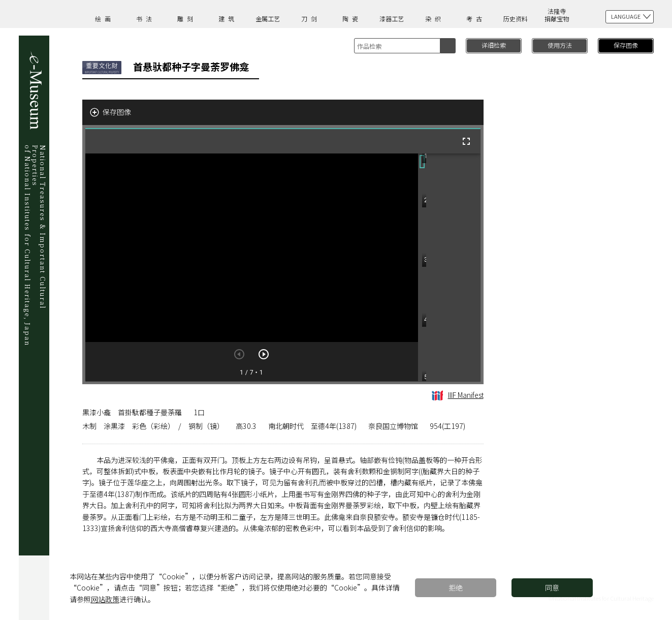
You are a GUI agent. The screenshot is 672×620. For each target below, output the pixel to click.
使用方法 (560, 45)
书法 (146, 19)
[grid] (449, 267)
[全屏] (466, 141)
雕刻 (187, 19)
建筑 (228, 19)
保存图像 (626, 45)
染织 (435, 19)
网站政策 (105, 599)
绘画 (105, 19)
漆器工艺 (392, 19)
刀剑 (311, 19)
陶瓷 (352, 19)
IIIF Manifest (458, 395)
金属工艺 (268, 19)
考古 (476, 19)
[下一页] (264, 354)
